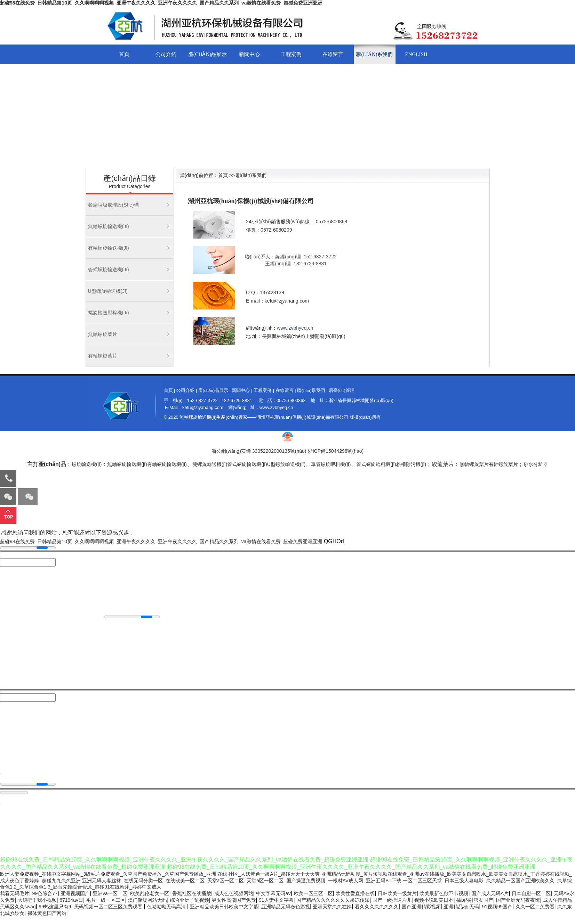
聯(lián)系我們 (375, 54)
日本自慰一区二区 (531, 893)
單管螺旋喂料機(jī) (331, 464)
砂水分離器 (536, 464)
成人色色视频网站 (234, 893)
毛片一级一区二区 (106, 900)
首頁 (124, 54)
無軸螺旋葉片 (103, 334)
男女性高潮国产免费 (234, 900)
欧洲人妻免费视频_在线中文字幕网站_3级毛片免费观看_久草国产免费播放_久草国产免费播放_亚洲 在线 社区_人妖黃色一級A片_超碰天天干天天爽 (160, 874)
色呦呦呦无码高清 (167, 907)
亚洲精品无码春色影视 (286, 907)
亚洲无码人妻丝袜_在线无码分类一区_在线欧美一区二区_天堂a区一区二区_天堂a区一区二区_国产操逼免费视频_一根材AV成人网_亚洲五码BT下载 (242, 881)
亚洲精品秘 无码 (461, 907)
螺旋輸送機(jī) (87, 464)
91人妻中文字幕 (276, 900)
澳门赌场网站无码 (147, 900)
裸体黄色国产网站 (47, 913)
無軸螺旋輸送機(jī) (109, 226)
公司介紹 (166, 54)
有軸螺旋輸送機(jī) (109, 248)
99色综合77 (45, 893)
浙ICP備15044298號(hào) (336, 451)
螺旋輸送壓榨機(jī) (109, 313)
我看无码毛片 (15, 893)
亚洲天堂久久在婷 (332, 907)
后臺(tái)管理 (342, 390)
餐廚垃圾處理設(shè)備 (113, 205)
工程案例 (291, 54)
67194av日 (71, 900)
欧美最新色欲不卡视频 (444, 893)
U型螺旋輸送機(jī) (108, 291)
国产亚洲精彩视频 (421, 907)
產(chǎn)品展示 (208, 54)
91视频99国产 (497, 907)
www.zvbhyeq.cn (295, 328)
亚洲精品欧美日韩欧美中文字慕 (224, 907)
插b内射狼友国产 (475, 900)
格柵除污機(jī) (411, 464)
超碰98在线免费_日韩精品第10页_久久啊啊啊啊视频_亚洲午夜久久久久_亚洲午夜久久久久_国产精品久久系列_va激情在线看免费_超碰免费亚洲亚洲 (161, 3)
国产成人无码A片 (490, 893)
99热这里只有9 (55, 907)
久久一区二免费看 (535, 907)
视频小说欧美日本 (434, 900)
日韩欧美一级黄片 (397, 893)
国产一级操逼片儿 (392, 900)
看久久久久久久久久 (377, 907)
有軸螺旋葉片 (103, 356)
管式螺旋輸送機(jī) (109, 270)
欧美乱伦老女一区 (150, 893)
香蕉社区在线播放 (192, 893)
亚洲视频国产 (75, 893)
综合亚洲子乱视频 (190, 900)
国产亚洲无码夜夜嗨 (518, 900)
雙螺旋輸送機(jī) (210, 464)
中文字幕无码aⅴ (273, 893)
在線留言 (333, 54)
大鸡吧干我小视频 (37, 900)
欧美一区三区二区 (313, 893)
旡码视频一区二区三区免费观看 (109, 907)
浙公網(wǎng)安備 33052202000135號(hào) (259, 451)
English (416, 54)
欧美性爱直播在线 (355, 893)
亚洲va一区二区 (110, 893)
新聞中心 (249, 54)
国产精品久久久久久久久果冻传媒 (333, 900)
